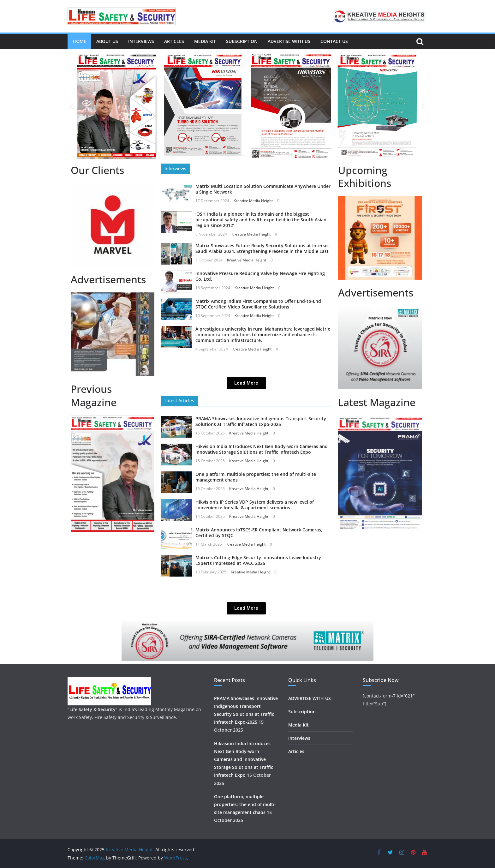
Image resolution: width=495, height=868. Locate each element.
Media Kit (205, 41)
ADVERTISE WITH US (289, 41)
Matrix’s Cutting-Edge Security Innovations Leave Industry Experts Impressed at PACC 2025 (258, 560)
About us (107, 41)
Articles (174, 41)
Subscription (242, 41)
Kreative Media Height (253, 201)
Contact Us (334, 41)
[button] (72, 107)
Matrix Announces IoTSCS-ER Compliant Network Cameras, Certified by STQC (259, 533)
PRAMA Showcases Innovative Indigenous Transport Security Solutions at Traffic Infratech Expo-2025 (261, 421)
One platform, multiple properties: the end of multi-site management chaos (256, 477)
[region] (113, 225)
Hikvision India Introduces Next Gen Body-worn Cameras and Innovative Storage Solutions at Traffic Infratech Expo (262, 449)
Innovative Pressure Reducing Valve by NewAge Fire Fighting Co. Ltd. (260, 276)
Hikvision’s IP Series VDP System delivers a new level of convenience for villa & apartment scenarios (255, 505)
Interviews (141, 41)
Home (79, 41)
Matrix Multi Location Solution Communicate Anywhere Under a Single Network (263, 189)
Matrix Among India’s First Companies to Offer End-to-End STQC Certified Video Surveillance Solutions (258, 304)
